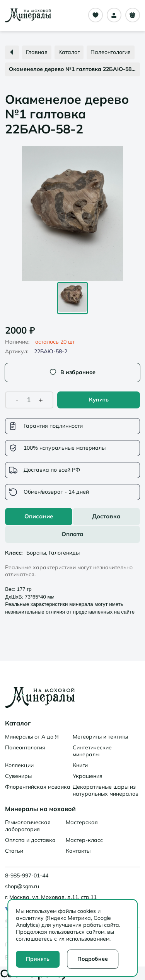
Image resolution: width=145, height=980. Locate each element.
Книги (80, 765)
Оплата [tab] (72, 534)
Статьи (14, 851)
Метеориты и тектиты (100, 737)
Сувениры (18, 776)
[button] (72, 213)
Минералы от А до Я (32, 737)
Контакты (78, 851)
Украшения (88, 776)
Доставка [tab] (106, 516)
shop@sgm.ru (22, 886)
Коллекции (19, 765)
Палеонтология (25, 747)
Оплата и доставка (30, 840)
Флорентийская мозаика (38, 787)
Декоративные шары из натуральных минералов (106, 790)
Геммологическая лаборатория (28, 826)
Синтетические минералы (92, 751)
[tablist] (72, 525)
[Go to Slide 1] (72, 298)
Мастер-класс (84, 840)
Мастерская (82, 822)
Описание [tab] (39, 516)
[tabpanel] (72, 581)
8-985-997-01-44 (27, 875)
